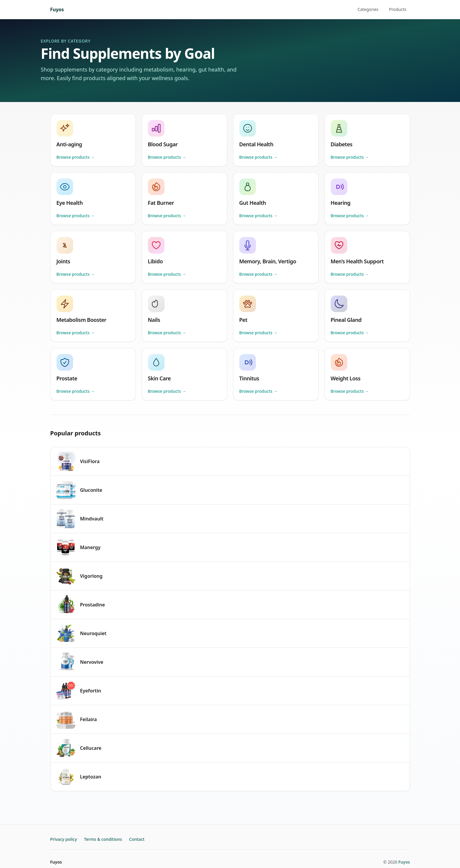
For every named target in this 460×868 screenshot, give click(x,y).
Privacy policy (64, 839)
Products (398, 9)
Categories (368, 9)
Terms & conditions (103, 839)
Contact (137, 839)
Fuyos (57, 9)
